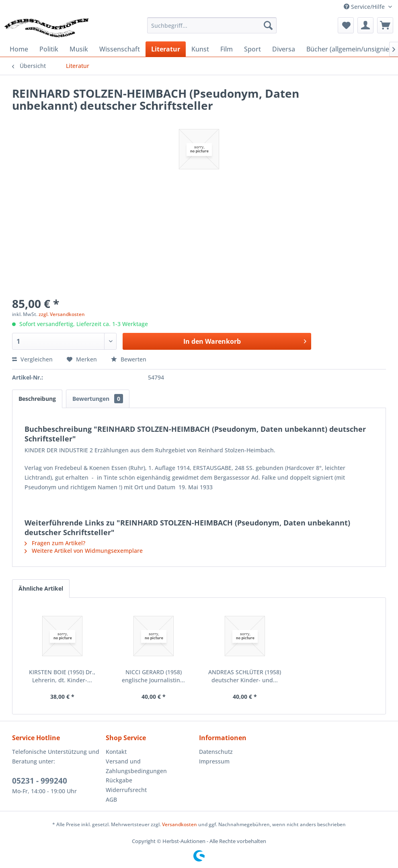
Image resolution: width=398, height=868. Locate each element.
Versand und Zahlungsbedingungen (136, 766)
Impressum (214, 761)
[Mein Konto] (365, 25)
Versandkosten (180, 824)
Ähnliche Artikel (41, 588)
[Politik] (49, 49)
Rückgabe (119, 780)
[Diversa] (284, 49)
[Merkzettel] (346, 25)
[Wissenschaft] (120, 49)
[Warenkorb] (385, 25)
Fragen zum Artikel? (55, 543)
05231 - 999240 (40, 781)
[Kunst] (200, 49)
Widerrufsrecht (126, 790)
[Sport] (252, 49)
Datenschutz (216, 752)
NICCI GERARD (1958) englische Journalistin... (153, 676)
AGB (111, 799)
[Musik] (79, 49)
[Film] (227, 49)
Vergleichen (32, 359)
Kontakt (116, 752)
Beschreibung (37, 399)
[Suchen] (268, 25)
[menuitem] (212, 25)
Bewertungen (98, 399)
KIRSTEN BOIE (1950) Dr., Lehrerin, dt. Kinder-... (62, 676)
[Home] (19, 49)
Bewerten (129, 359)
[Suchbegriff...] (212, 25)
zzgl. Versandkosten (62, 314)
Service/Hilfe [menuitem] (365, 7)
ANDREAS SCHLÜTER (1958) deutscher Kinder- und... (245, 676)
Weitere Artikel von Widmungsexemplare (84, 551)
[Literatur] (166, 49)
